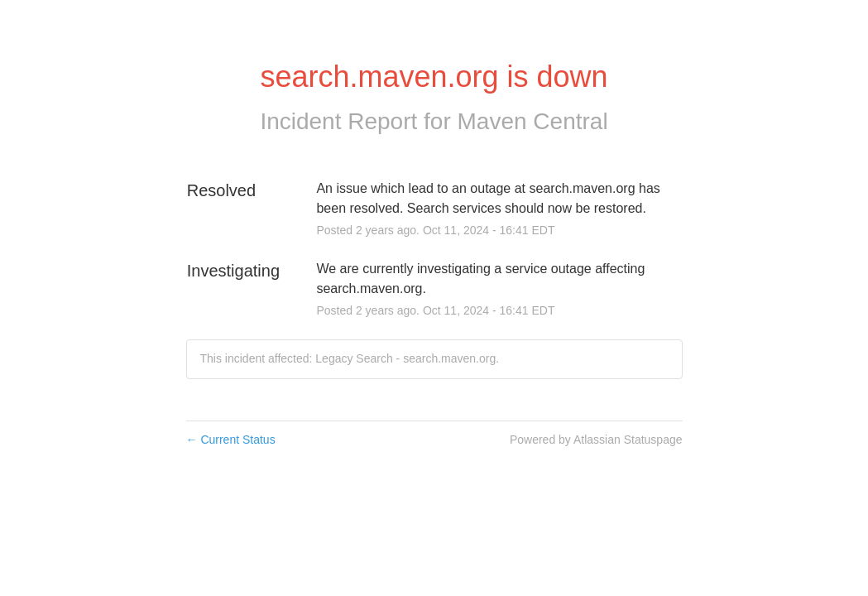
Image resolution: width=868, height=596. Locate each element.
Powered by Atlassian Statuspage (596, 440)
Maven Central (533, 121)
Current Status (231, 440)
